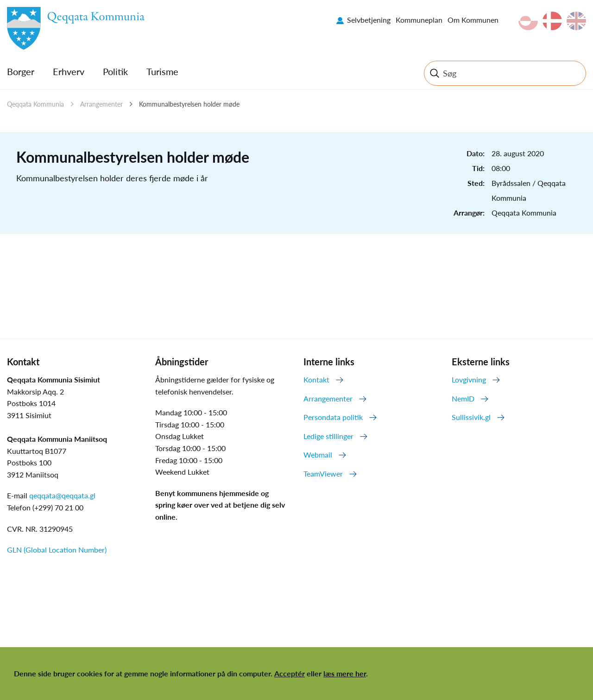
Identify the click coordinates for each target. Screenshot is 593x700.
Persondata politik (333, 417)
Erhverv (69, 71)
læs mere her (345, 673)
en (576, 21)
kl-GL (528, 21)
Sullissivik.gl (471, 417)
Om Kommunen (473, 20)
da (552, 21)
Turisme (162, 71)
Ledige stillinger (328, 436)
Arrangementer (101, 104)
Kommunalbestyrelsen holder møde (189, 104)
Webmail (318, 455)
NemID (463, 398)
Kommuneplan (419, 20)
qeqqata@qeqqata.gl (62, 495)
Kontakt (316, 379)
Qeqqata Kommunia (35, 104)
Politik (115, 71)
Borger (21, 71)
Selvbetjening (369, 20)
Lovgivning (469, 379)
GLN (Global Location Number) (57, 550)
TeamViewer (323, 474)
